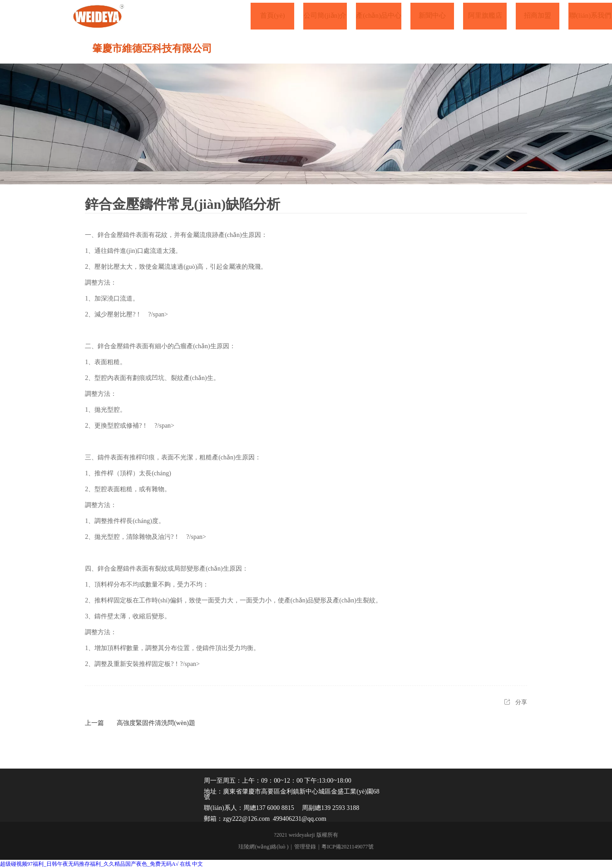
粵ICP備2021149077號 (347, 847)
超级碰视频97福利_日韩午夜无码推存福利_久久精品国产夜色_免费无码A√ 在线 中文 (101, 864)
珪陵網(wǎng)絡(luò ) (263, 847)
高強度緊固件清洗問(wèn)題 (156, 723)
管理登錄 (305, 847)
